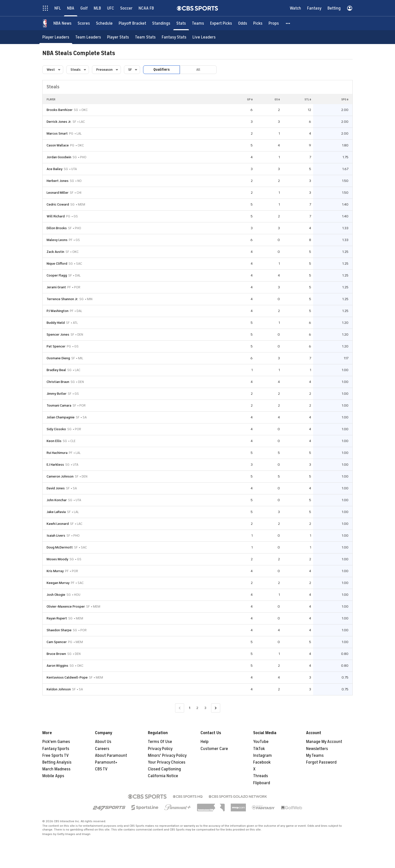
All (198, 70)
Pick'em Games (56, 742)
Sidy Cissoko (56, 429)
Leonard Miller (58, 193)
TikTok (259, 749)
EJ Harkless (55, 465)
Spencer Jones (58, 334)
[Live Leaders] (204, 37)
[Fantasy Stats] (174, 37)
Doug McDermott (60, 547)
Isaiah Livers (56, 536)
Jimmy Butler (57, 394)
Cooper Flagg (57, 275)
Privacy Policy (160, 749)
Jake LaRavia (56, 512)
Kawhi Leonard (58, 524)
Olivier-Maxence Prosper (66, 606)
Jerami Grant (56, 287)
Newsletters (317, 749)
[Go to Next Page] (216, 708)
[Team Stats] (145, 37)
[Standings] (161, 23)
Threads (261, 776)
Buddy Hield (56, 323)
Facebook (262, 762)
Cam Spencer (57, 642)
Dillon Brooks (57, 228)
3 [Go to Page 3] (205, 708)
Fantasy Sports (56, 749)
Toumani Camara (59, 405)
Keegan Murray (58, 583)
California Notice (163, 776)
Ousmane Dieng (58, 358)
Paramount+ (106, 762)
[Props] (274, 23)
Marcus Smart (57, 133)
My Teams (315, 756)
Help (205, 742)
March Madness (56, 769)
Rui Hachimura (57, 453)
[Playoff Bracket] (132, 23)
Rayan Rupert (57, 618)
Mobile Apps (53, 776)
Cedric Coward (58, 204)
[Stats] (181, 23)
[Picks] (258, 23)
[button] (288, 23)
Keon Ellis (54, 441)
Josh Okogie (56, 595)
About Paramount (111, 756)
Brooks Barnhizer (60, 110)
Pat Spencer (56, 346)
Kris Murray (55, 571)
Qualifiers (161, 70)
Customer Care (214, 749)
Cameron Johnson (60, 476)
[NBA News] (62, 23)
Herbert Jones (58, 181)
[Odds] (243, 23)
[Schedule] (104, 23)
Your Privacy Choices (167, 762)
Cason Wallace (58, 145)
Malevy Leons (57, 240)
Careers (102, 749)
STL (308, 99)
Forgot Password (321, 762)
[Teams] (198, 23)
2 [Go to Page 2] (197, 708)
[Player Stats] (118, 37)
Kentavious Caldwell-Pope (67, 677)
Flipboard (262, 783)
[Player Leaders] (56, 37)
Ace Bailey (55, 169)
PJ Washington (58, 311)
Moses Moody (57, 559)
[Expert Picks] (221, 23)
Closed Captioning (164, 769)
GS (277, 99)
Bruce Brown (56, 654)
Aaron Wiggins (57, 666)
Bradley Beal (56, 370)
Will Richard (56, 216)
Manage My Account (324, 742)
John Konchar (57, 500)
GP (250, 99)
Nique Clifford (57, 264)
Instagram (262, 756)
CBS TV (101, 769)
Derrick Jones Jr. (59, 122)
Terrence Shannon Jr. (62, 299)
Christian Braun (58, 382)
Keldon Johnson (59, 689)
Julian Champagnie (61, 417)
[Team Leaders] (88, 37)
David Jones (56, 488)
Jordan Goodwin (59, 157)
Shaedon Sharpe (59, 630)
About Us (103, 742)
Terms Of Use (160, 742)
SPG (345, 99)
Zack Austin (55, 252)
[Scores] (84, 23)
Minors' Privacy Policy (167, 756)
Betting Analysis (57, 762)
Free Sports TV (56, 756)
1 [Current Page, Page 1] (190, 708)
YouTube (261, 742)
